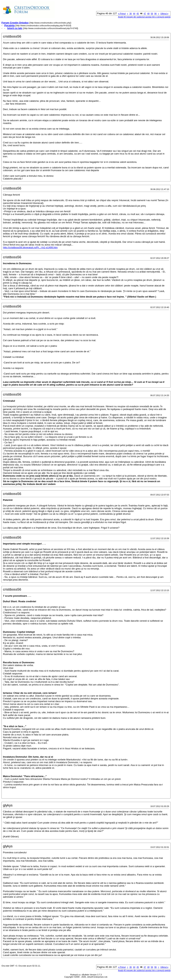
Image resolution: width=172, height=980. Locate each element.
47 (145, 14)
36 (131, 14)
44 (134, 14)
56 (152, 14)
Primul (122, 14)
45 (138, 14)
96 (156, 14)
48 (148, 14)
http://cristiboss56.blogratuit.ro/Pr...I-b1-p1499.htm (30, 247)
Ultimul (164, 14)
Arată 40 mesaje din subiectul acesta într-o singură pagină (144, 17)
